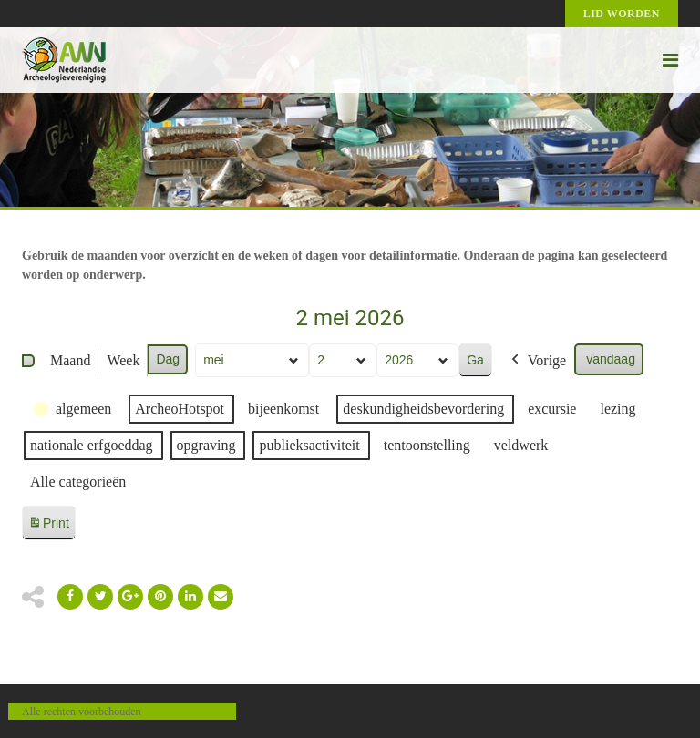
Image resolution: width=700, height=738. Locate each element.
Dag (168, 359)
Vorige (537, 361)
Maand (70, 360)
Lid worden (622, 14)
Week (123, 360)
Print (48, 526)
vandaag (611, 359)
